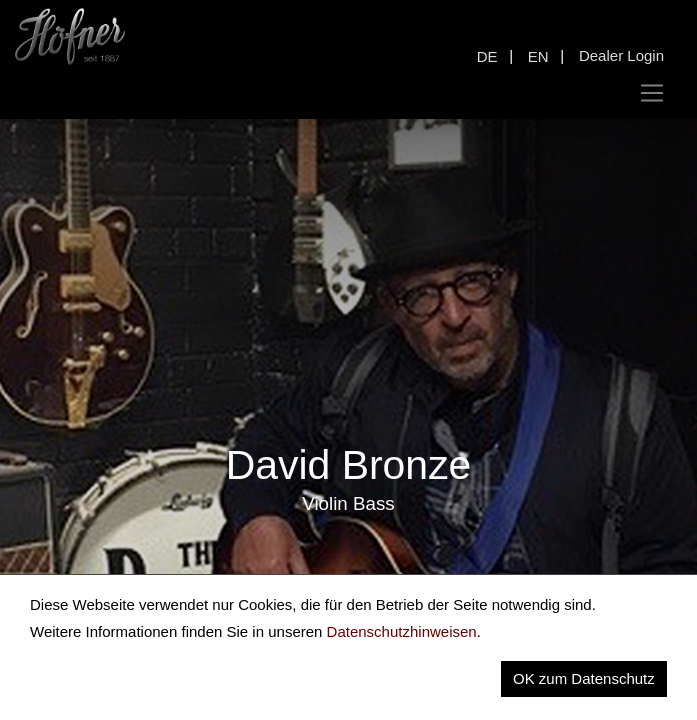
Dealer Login (621, 55)
